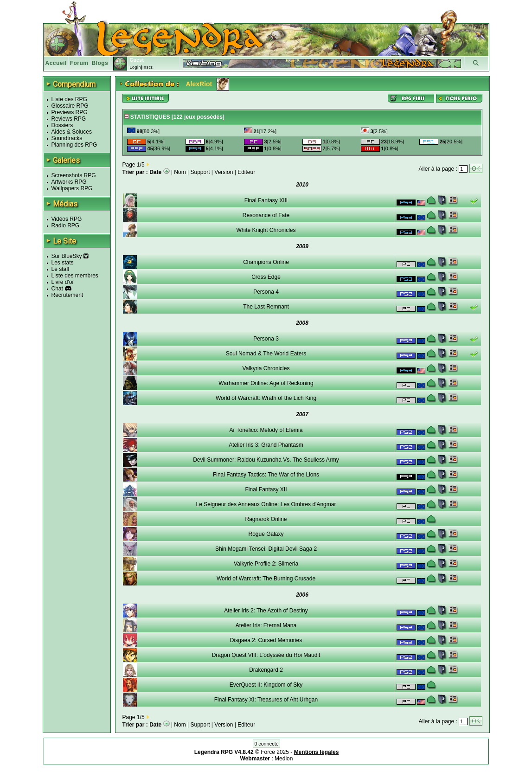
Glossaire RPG (70, 106)
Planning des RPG (74, 145)
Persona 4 (266, 292)
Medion (284, 759)
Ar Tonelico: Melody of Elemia (266, 430)
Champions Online (266, 262)
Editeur (246, 172)
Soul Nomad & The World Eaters (266, 354)
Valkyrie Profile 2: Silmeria (266, 564)
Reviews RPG (69, 119)
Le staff (61, 269)
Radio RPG (66, 225)
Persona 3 (266, 339)
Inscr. (148, 67)
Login (135, 67)
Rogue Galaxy (266, 534)
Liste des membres (75, 276)
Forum (79, 63)
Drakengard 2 (266, 670)
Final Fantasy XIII (266, 200)
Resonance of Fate (266, 215)
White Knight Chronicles (266, 230)
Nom (180, 172)
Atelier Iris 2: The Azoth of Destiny (266, 611)
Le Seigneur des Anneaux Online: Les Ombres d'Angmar (266, 504)
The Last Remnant (266, 307)
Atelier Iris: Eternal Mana (266, 625)
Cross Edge (266, 277)
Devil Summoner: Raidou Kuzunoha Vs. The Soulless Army (266, 460)
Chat (57, 289)
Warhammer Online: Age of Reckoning (266, 383)
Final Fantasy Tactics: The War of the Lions (266, 475)
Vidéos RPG (67, 219)
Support (200, 172)
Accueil (56, 63)
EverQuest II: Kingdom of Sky (266, 685)
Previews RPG (70, 112)
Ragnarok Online (266, 519)
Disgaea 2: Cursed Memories (266, 640)
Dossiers (62, 125)
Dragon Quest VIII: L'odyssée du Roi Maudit (266, 655)
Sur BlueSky (70, 256)
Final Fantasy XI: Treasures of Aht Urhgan (266, 700)
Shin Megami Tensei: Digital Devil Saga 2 (266, 549)
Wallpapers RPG (72, 188)
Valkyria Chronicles (266, 368)
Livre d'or (63, 282)
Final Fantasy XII (266, 489)
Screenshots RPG (74, 175)
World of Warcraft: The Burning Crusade (266, 579)
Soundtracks (67, 138)
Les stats (63, 263)
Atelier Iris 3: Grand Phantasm (266, 445)
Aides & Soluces (72, 132)
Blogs (100, 63)
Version (224, 172)
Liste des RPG (69, 99)
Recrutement (67, 295)
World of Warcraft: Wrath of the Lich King (266, 398)
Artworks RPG (69, 182)
